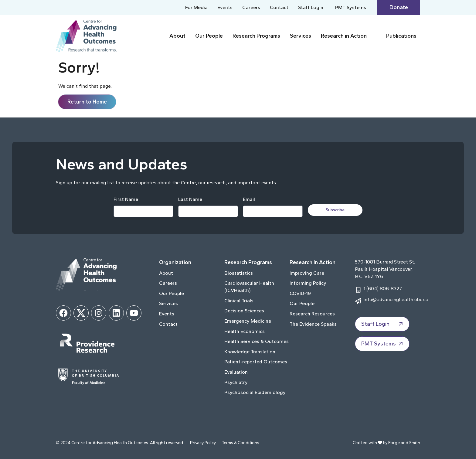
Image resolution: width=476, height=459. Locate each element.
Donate (399, 7)
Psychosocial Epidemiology (255, 392)
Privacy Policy (203, 443)
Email (249, 199)
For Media (196, 7)
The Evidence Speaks (313, 324)
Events (225, 7)
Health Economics (245, 331)
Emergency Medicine (248, 321)
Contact (279, 7)
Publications (401, 36)
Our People (209, 36)
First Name (126, 199)
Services (301, 36)
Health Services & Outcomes (257, 341)
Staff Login (311, 7)
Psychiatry (236, 382)
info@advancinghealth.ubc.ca (396, 299)
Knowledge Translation (250, 352)
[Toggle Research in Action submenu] (375, 36)
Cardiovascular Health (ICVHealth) (249, 287)
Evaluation (236, 372)
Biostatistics (239, 273)
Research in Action (344, 36)
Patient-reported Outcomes (256, 362)
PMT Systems (351, 7)
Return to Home (87, 102)
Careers (251, 7)
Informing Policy (308, 283)
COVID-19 (300, 293)
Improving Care (307, 273)
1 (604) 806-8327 (383, 289)
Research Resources (312, 314)
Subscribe (336, 210)
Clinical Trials (239, 301)
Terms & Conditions (241, 443)
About (177, 36)
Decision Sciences (244, 311)
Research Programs (256, 36)
